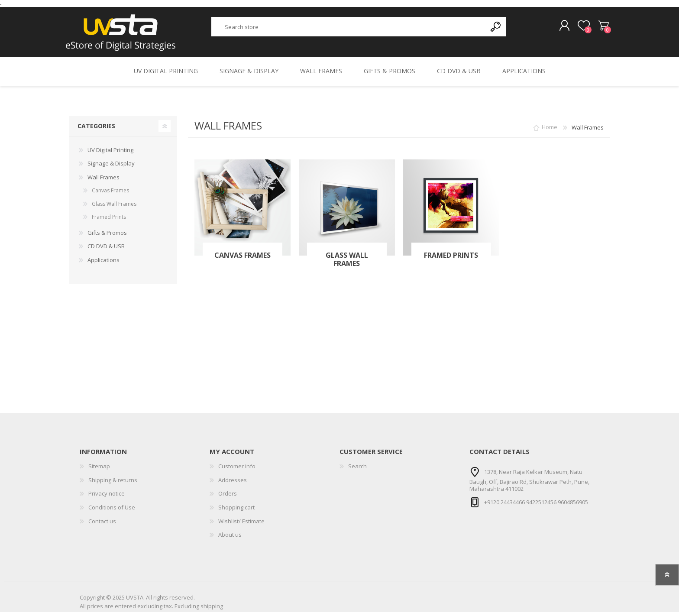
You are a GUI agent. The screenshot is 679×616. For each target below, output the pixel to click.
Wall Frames (103, 181)
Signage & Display (111, 167)
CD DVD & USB (106, 250)
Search (357, 470)
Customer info (237, 470)
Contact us (102, 525)
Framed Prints (451, 259)
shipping (212, 610)
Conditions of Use (112, 511)
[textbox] (349, 29)
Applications (103, 264)
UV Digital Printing (110, 154)
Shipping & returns (113, 484)
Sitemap (99, 470)
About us (230, 538)
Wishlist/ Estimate (241, 525)
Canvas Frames (242, 259)
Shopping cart (600, 28)
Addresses (233, 484)
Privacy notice (107, 498)
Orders (228, 498)
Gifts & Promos (107, 237)
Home (550, 131)
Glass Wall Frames (347, 263)
